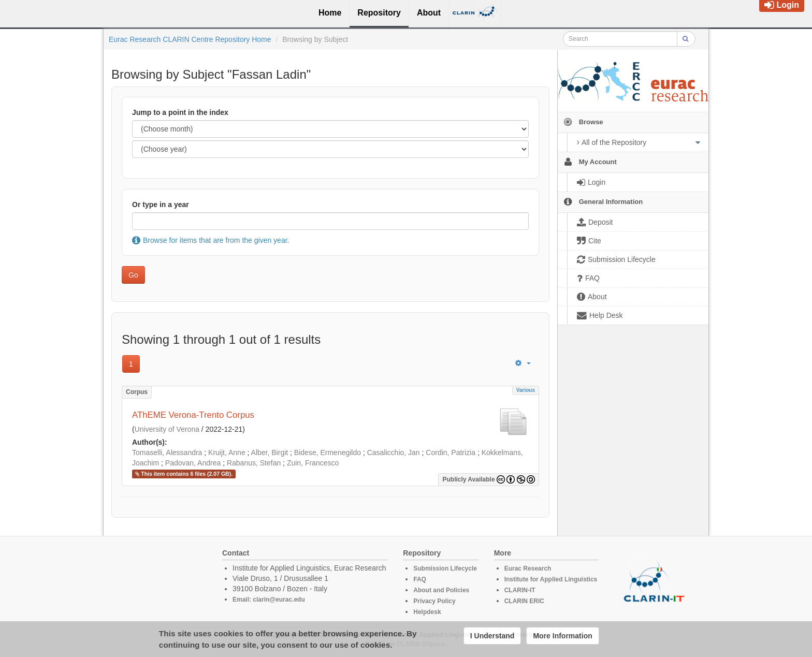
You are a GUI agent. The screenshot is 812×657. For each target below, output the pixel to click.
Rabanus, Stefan (254, 463)
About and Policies (441, 590)
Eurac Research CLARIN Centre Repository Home (190, 39)
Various (526, 390)
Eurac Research (528, 568)
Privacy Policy (434, 601)
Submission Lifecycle (445, 568)
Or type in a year (161, 205)
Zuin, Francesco (313, 463)
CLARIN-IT (520, 590)
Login (782, 5)
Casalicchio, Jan (394, 452)
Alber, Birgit (270, 452)
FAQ (420, 579)
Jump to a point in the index (180, 112)
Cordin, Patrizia (451, 452)
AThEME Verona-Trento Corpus (193, 415)
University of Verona (167, 429)
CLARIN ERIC (524, 601)
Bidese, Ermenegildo (328, 452)
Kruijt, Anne (227, 452)
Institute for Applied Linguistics (551, 579)
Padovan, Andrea (193, 463)
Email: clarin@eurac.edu (269, 600)
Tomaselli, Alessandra (167, 452)
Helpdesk (427, 612)
